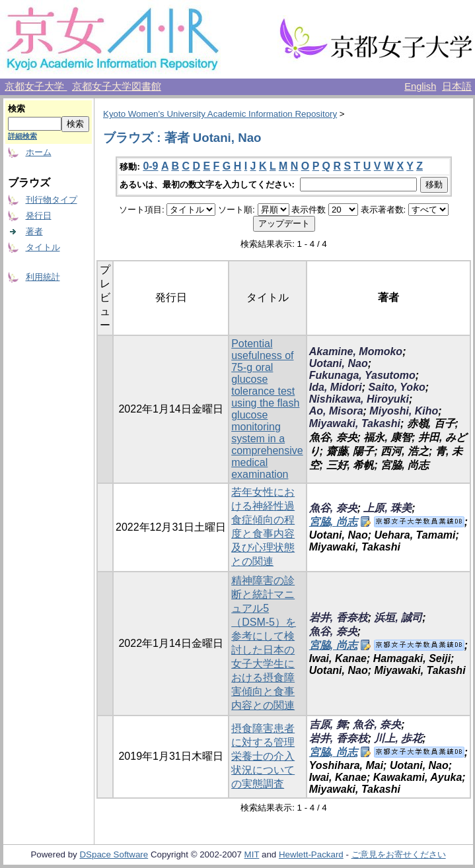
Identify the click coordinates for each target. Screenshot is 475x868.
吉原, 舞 (328, 724)
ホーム (39, 152)
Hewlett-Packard (311, 854)
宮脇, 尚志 (333, 522)
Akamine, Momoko (356, 351)
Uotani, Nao (339, 363)
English (420, 86)
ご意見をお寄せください (399, 854)
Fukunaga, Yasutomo (362, 375)
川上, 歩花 (398, 738)
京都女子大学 (36, 86)
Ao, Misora (336, 411)
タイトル (43, 247)
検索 (17, 109)
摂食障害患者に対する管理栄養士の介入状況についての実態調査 (263, 756)
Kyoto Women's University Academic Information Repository (220, 114)
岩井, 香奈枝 (339, 618)
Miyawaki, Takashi (355, 423)
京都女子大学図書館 (117, 86)
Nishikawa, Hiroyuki (359, 399)
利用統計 (43, 277)
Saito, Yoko (397, 387)
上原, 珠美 (387, 508)
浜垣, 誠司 (398, 618)
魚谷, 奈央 (333, 508)
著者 (34, 231)
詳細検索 (22, 136)
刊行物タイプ (52, 200)
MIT (252, 854)
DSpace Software (114, 854)
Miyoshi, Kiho (404, 411)
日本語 (457, 86)
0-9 (150, 166)
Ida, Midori (336, 387)
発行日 (39, 216)
